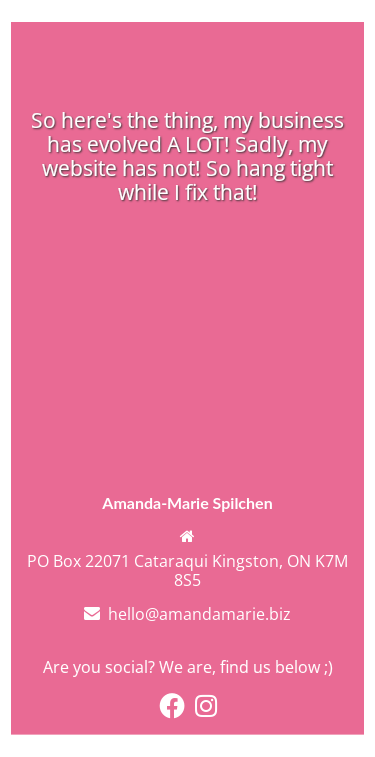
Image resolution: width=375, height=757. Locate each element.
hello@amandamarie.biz (199, 614)
